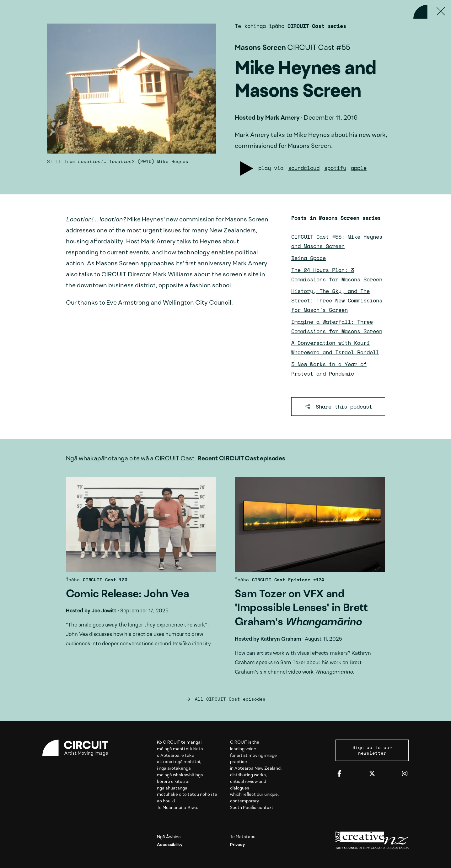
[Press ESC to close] (441, 12)
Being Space (309, 258)
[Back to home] (420, 12)
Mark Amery (282, 118)
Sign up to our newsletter (372, 750)
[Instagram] (405, 774)
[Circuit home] (79, 748)
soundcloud (304, 168)
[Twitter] (372, 774)
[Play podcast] (247, 168)
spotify (335, 168)
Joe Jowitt (104, 611)
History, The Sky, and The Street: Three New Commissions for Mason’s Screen (337, 300)
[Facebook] (339, 774)
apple (359, 168)
